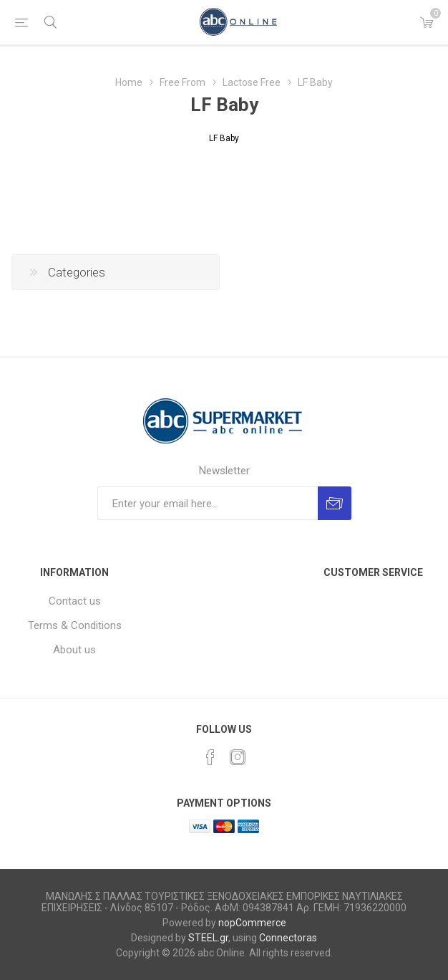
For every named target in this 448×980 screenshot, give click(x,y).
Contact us (75, 601)
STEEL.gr (208, 938)
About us (74, 650)
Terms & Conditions (75, 625)
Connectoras (288, 938)
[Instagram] (238, 757)
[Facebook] (210, 757)
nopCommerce (252, 923)
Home (129, 82)
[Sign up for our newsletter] (208, 503)
